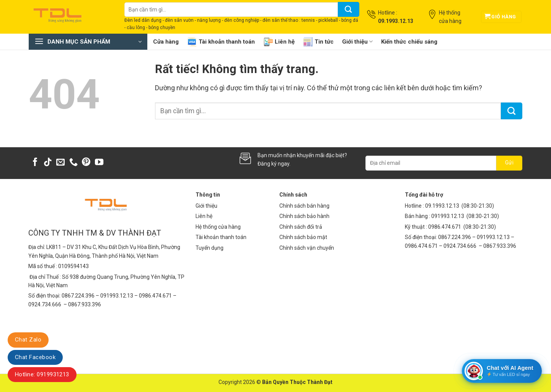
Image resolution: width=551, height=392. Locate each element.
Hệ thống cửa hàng (218, 227)
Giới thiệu (357, 41)
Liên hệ (279, 42)
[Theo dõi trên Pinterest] (86, 163)
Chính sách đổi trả (301, 227)
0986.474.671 (445, 227)
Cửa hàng (166, 42)
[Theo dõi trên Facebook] (35, 163)
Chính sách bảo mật (303, 237)
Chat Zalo (28, 340)
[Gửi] (349, 9)
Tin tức (318, 42)
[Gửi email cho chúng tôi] (60, 163)
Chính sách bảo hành (304, 216)
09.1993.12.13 (442, 206)
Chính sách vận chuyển (307, 248)
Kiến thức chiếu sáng (409, 42)
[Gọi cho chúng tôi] (73, 163)
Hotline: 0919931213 (42, 374)
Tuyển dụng (209, 248)
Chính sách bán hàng (304, 206)
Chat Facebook (35, 357)
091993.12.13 (448, 216)
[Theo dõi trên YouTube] (99, 163)
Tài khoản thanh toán (221, 42)
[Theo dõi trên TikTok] (48, 163)
